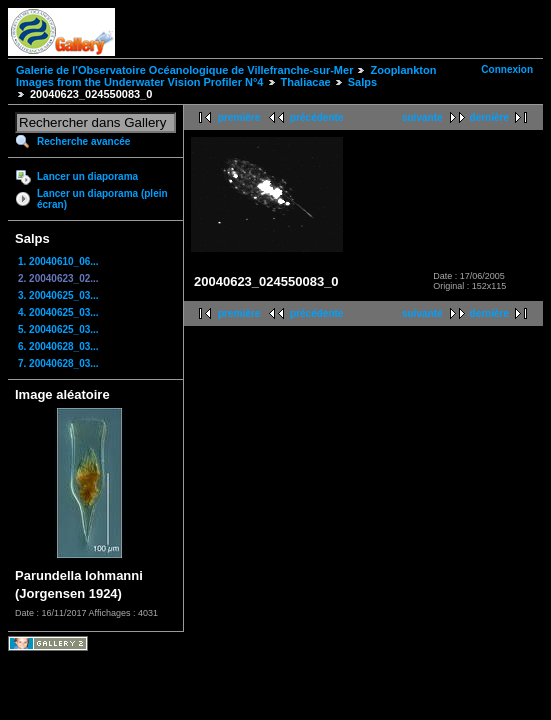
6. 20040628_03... (58, 346)
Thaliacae (306, 82)
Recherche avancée (83, 141)
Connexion (507, 69)
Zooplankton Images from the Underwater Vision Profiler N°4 (226, 76)
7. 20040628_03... (58, 363)
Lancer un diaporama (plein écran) (102, 199)
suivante (422, 117)
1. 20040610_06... (58, 261)
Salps (362, 82)
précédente (316, 117)
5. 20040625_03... (58, 329)
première (239, 117)
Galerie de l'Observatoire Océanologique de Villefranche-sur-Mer (184, 70)
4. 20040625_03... (58, 312)
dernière (489, 117)
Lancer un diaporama (87, 176)
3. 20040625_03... (58, 295)
